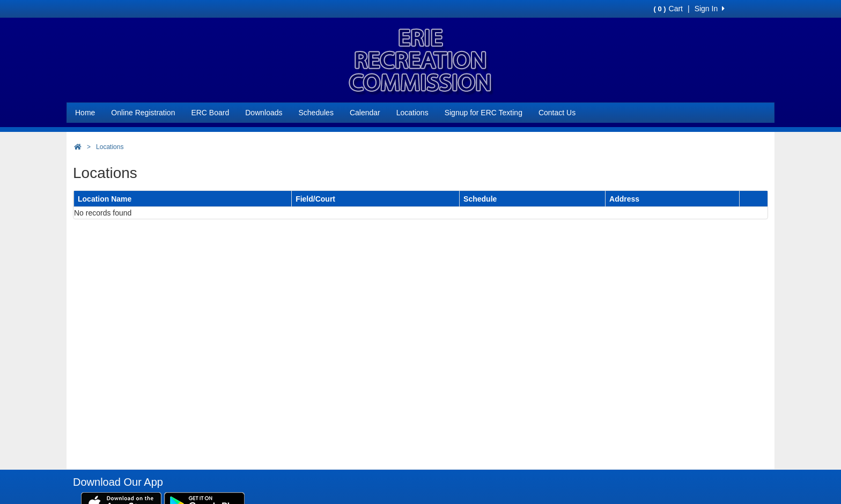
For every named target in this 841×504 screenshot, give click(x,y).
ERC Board (210, 113)
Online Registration (143, 113)
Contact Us (557, 113)
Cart (668, 9)
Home (85, 113)
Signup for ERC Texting (484, 113)
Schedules (316, 113)
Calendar (365, 113)
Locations (412, 113)
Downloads (264, 113)
